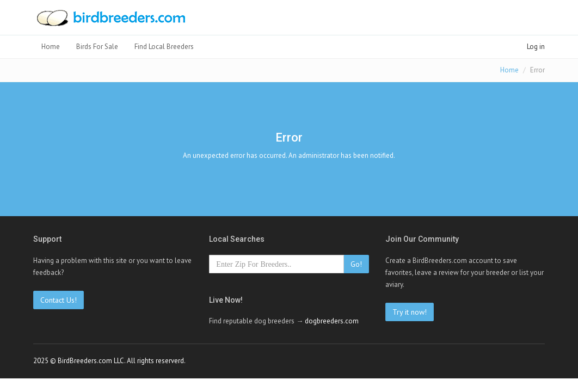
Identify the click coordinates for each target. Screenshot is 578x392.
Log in (536, 47)
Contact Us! (59, 300)
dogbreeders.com (332, 321)
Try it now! (410, 312)
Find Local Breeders (164, 47)
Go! (356, 264)
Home (51, 47)
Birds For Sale (97, 47)
